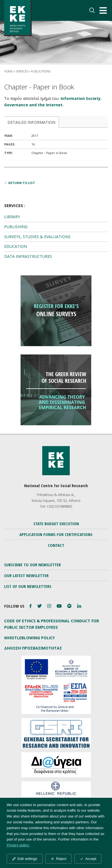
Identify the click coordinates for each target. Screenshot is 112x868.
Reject (59, 859)
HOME (8, 71)
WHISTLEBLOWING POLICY (29, 638)
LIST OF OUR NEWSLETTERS (28, 586)
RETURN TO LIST (20, 183)
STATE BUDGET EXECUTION (56, 524)
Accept (88, 859)
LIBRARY (12, 217)
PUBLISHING (16, 227)
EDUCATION (16, 246)
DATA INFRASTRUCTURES (28, 256)
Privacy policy (18, 845)
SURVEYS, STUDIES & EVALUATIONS (37, 237)
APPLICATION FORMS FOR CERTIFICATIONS (56, 534)
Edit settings (25, 859)
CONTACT (56, 545)
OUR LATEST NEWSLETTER (26, 575)
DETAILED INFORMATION (31, 122)
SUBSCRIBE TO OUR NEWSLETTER (33, 565)
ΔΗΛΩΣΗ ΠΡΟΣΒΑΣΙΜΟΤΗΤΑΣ (33, 648)
